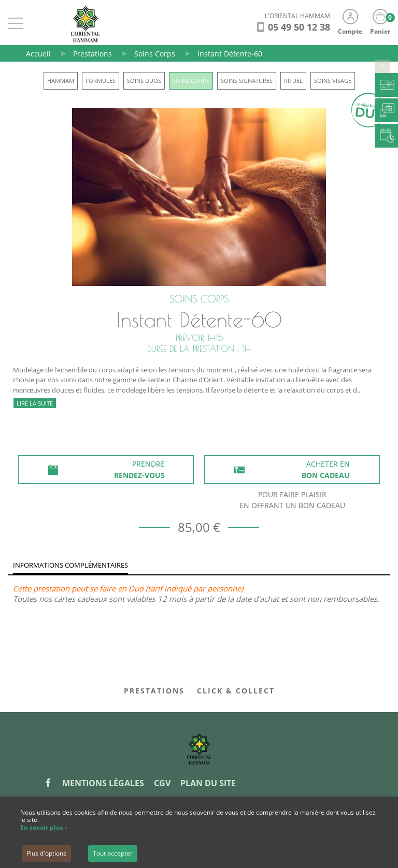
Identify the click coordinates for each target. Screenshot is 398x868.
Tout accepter (113, 853)
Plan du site (208, 783)
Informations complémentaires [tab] (70, 565)
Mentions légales (103, 783)
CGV (162, 783)
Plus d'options (46, 853)
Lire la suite (35, 403)
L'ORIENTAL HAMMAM (297, 16)
